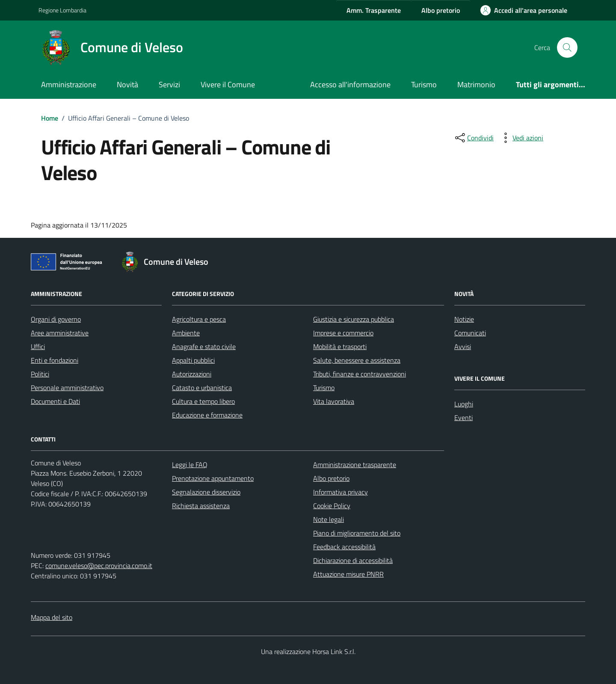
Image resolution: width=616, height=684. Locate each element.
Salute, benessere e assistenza (357, 360)
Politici (40, 374)
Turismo (424, 84)
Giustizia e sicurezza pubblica (354, 319)
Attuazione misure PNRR (348, 574)
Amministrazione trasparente (355, 465)
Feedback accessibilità (344, 547)
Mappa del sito (52, 617)
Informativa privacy (341, 492)
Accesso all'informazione (350, 84)
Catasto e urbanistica (202, 388)
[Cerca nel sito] (567, 47)
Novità (127, 84)
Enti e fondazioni (55, 360)
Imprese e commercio (343, 333)
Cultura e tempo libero (203, 401)
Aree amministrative (60, 333)
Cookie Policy (332, 506)
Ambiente (186, 333)
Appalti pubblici (193, 360)
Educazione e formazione (207, 415)
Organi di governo (56, 319)
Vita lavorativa (334, 401)
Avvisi (463, 346)
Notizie (464, 319)
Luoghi (464, 404)
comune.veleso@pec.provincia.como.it (99, 566)
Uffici (38, 346)
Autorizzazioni (192, 374)
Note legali (329, 519)
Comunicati (470, 333)
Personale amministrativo (67, 388)
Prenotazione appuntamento (213, 478)
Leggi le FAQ (190, 465)
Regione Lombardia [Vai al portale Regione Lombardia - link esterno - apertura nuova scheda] (62, 10)
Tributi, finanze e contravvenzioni (360, 374)
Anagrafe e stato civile (204, 346)
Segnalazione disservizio (206, 492)
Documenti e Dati (55, 401)
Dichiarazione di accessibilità (353, 560)
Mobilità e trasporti (340, 346)
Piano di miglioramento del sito (357, 533)
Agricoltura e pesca (199, 319)
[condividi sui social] (474, 138)
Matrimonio (476, 84)
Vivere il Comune (228, 84)
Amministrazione (69, 84)
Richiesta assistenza (201, 506)
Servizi (169, 84)
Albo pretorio (331, 478)
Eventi (463, 418)
